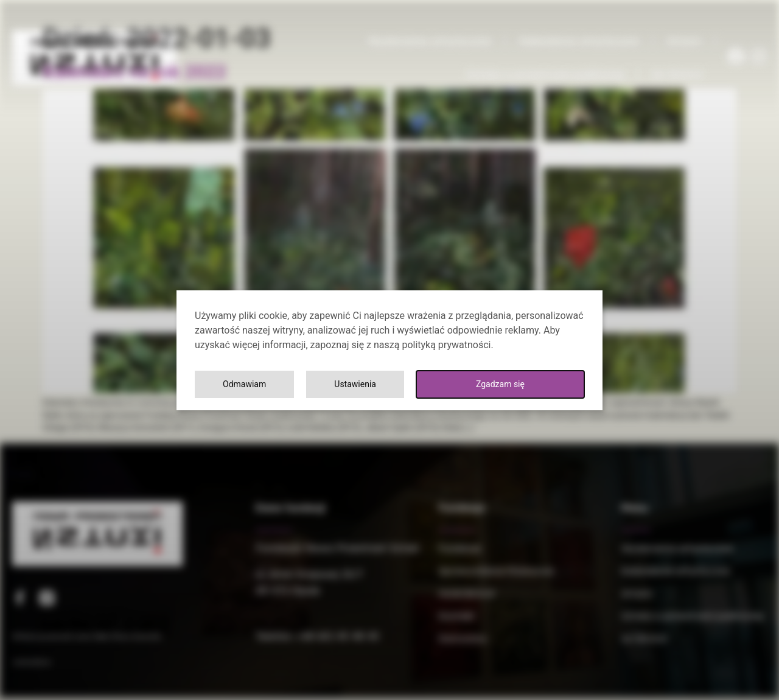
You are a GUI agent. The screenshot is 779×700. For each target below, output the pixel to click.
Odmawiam (533, 384)
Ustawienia (421, 384)
